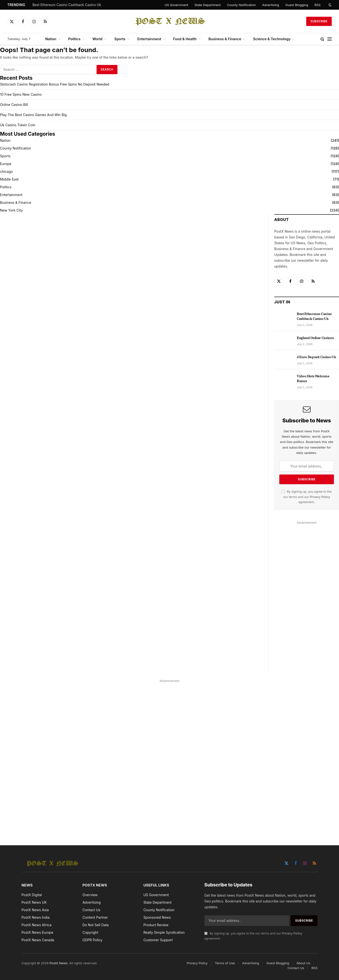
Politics (74, 39)
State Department (207, 5)
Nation (51, 39)
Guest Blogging (297, 5)
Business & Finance (225, 39)
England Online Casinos (315, 338)
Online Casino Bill (14, 105)
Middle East (9, 179)
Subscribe (319, 21)
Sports (120, 39)
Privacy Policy (320, 497)
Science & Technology (272, 39)
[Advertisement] (307, 599)
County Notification (241, 5)
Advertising (271, 5)
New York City (11, 210)
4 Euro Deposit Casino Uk (317, 357)
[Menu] (330, 39)
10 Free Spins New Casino (21, 94)
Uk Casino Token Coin (18, 125)
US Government (176, 5)
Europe (6, 164)
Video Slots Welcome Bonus (313, 379)
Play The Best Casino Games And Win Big (33, 115)
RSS (318, 5)
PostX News (58, 963)
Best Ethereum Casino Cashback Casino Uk (67, 5)
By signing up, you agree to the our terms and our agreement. (306, 497)
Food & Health (185, 39)
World (97, 39)
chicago (6, 171)
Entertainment (149, 39)
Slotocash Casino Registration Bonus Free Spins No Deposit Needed (55, 84)
